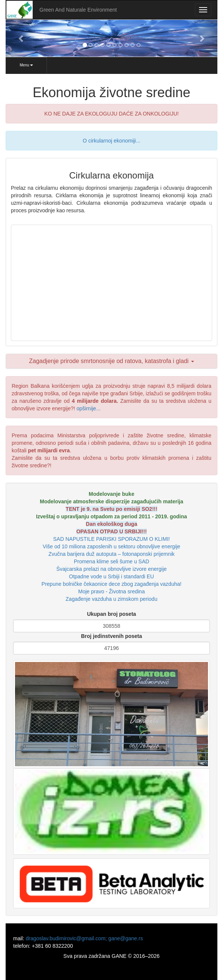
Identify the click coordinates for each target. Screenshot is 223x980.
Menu (26, 65)
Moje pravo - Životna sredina (111, 591)
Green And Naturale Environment (78, 10)
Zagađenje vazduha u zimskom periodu (111, 599)
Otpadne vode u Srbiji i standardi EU (111, 576)
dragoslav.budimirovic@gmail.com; (67, 938)
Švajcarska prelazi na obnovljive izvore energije (111, 569)
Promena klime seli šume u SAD (112, 561)
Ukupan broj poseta (112, 614)
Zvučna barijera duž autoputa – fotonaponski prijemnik (111, 554)
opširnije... (89, 408)
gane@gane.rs (126, 938)
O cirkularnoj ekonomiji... (111, 141)
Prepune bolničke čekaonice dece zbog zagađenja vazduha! (112, 584)
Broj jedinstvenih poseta (112, 636)
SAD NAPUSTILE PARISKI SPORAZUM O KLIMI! (112, 539)
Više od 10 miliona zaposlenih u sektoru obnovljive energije (111, 546)
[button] (22, 38)
